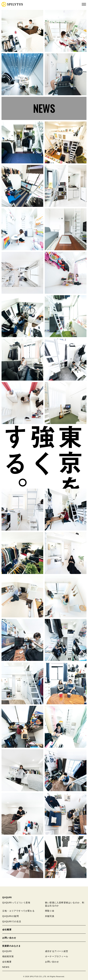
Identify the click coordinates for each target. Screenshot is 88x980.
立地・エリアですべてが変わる (18, 911)
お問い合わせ (9, 938)
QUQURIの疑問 (11, 916)
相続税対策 (8, 956)
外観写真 (50, 916)
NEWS (44, 108)
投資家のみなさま (12, 946)
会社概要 (7, 930)
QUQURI (7, 897)
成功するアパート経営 (57, 951)
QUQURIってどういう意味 (16, 903)
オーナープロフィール (57, 956)
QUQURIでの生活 (12, 921)
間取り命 (50, 911)
